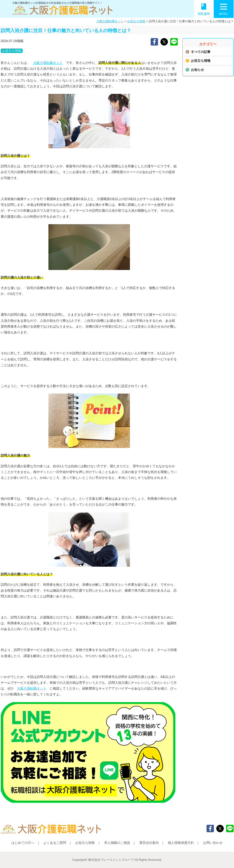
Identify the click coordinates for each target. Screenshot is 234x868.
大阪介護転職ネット (110, 21)
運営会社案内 (149, 843)
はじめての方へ (23, 843)
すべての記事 (201, 52)
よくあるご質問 (55, 843)
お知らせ (197, 70)
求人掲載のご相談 (117, 843)
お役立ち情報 (136, 21)
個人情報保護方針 (181, 843)
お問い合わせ (213, 843)
